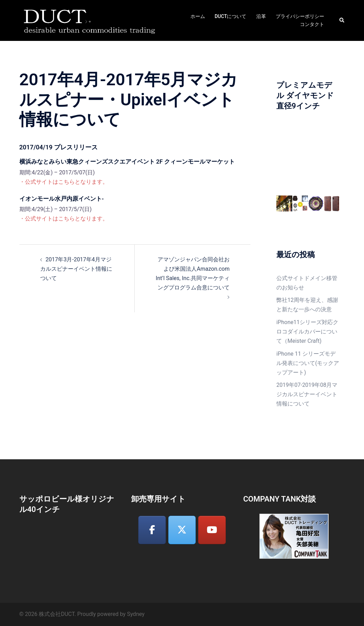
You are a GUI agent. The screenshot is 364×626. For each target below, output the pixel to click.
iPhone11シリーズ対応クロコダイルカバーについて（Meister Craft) (307, 332)
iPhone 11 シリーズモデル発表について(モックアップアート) (308, 363)
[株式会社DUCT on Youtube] (212, 530)
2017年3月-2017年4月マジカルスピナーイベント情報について (76, 269)
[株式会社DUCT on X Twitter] (182, 530)
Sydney (136, 614)
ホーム (198, 16)
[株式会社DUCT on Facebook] (152, 530)
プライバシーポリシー (300, 16)
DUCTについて (231, 16)
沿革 (261, 16)
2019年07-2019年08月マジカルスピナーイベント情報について (307, 394)
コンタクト (312, 24)
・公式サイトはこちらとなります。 (64, 182)
